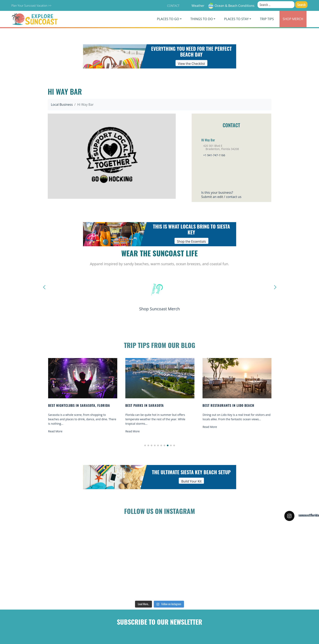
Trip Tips (267, 19)
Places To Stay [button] (236, 19)
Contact (173, 6)
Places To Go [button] (168, 19)
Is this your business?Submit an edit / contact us (221, 195)
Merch (293, 19)
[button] (145, 445)
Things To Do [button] (202, 19)
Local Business (62, 105)
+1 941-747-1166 (214, 155)
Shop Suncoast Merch (159, 309)
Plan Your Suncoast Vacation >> (31, 6)
